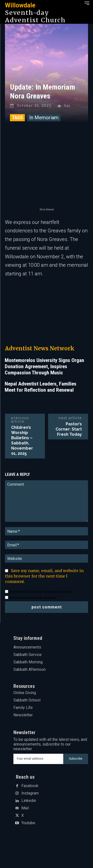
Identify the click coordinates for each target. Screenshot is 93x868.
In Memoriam (44, 118)
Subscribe (76, 759)
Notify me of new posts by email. (33, 598)
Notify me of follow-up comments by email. (41, 592)
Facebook (30, 786)
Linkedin (29, 801)
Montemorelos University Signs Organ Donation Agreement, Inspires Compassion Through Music (44, 366)
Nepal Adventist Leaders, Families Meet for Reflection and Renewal (41, 387)
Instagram (30, 793)
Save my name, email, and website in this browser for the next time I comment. (44, 576)
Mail (25, 808)
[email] (38, 759)
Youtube (28, 823)
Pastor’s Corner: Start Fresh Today (69, 429)
